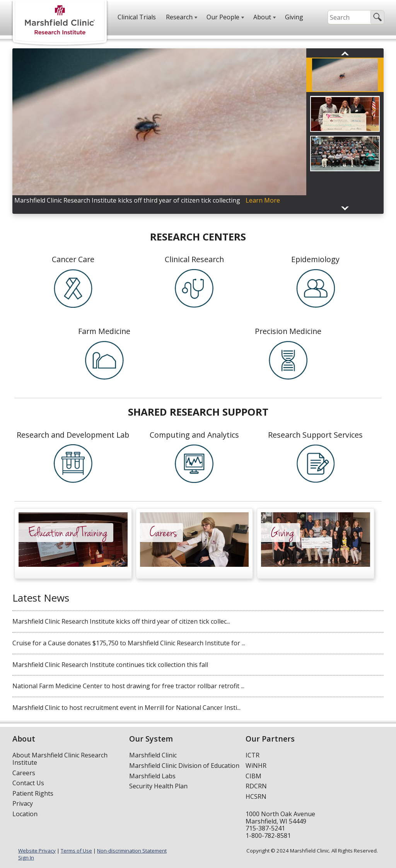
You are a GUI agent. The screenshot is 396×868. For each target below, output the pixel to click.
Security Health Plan (158, 786)
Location (25, 814)
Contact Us (28, 783)
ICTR (253, 755)
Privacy (23, 803)
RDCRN (256, 786)
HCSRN (256, 796)
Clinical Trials (137, 17)
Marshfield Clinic (153, 755)
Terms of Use (76, 851)
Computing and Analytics (194, 435)
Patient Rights (33, 793)
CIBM (253, 776)
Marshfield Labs (152, 776)
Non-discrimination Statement (132, 851)
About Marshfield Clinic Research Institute (60, 759)
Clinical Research (194, 259)
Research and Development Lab (73, 435)
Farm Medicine (104, 331)
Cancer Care (73, 259)
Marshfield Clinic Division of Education (184, 766)
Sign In (26, 858)
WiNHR (256, 766)
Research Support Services (315, 435)
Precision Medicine (288, 331)
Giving (294, 17)
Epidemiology (315, 259)
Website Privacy (37, 851)
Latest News (41, 598)
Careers (24, 773)
